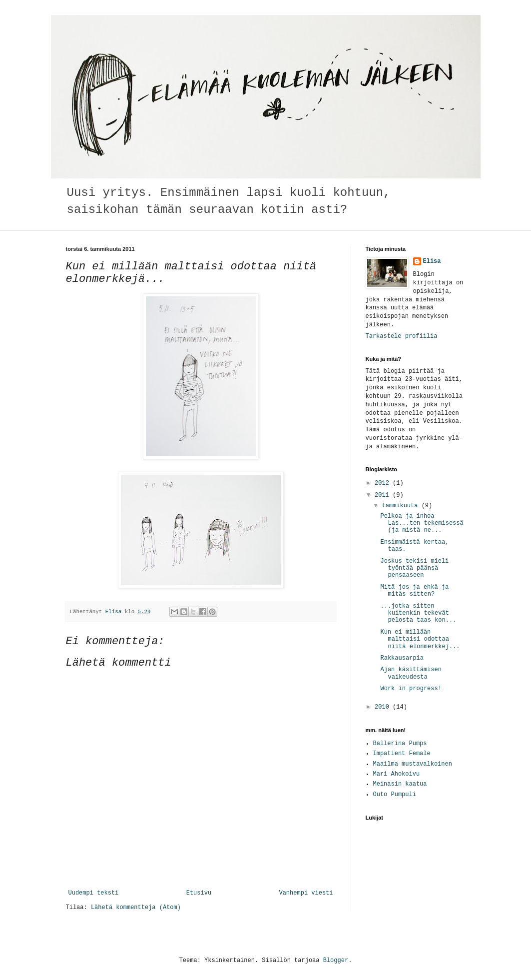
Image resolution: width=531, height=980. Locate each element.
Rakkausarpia (402, 658)
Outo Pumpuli (395, 795)
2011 (384, 495)
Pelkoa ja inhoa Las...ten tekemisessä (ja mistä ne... (422, 523)
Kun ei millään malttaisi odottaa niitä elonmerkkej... (420, 639)
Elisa (432, 261)
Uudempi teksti (94, 893)
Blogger (336, 961)
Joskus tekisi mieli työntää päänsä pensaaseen (414, 568)
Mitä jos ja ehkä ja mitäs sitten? (414, 591)
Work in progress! (411, 689)
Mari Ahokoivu (397, 774)
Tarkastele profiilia (402, 336)
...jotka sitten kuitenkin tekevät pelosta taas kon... (418, 613)
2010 (384, 707)
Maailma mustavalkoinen (413, 764)
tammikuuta (401, 506)
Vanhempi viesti (306, 893)
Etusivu (199, 893)
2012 (384, 483)
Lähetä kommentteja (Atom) (136, 908)
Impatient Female (402, 754)
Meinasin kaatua (400, 784)
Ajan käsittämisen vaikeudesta (411, 673)
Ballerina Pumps (400, 744)
